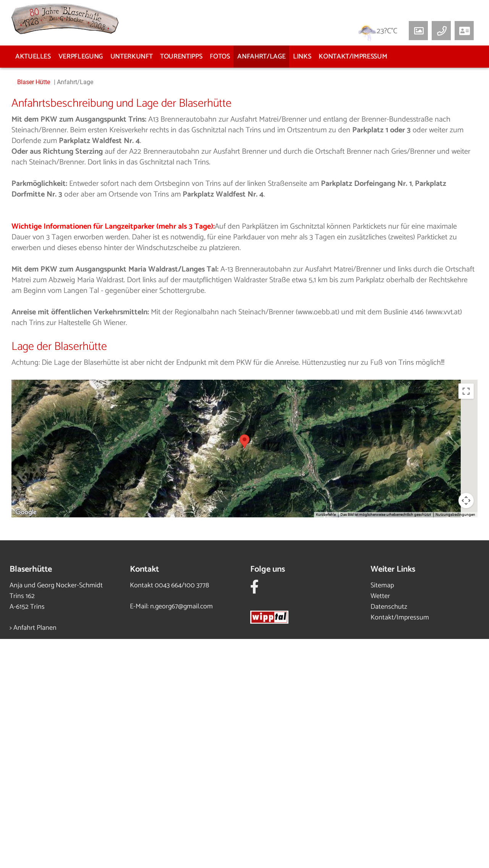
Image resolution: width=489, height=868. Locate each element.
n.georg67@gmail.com (181, 835)
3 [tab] (239, 283)
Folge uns (268, 798)
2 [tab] (227, 283)
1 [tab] (216, 283)
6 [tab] (273, 283)
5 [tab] (262, 283)
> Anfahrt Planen (33, 857)
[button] (464, 31)
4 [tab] (250, 283)
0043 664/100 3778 (182, 814)
